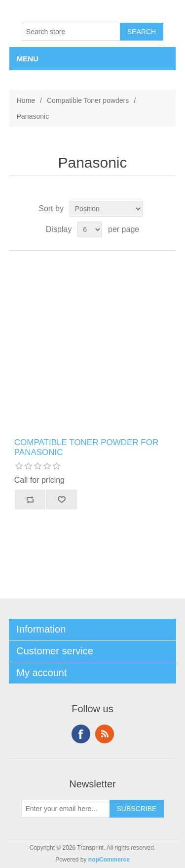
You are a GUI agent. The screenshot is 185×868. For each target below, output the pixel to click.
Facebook (81, 734)
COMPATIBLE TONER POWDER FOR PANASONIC (87, 447)
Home (26, 100)
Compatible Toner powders (88, 100)
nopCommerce (109, 860)
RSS (105, 734)
